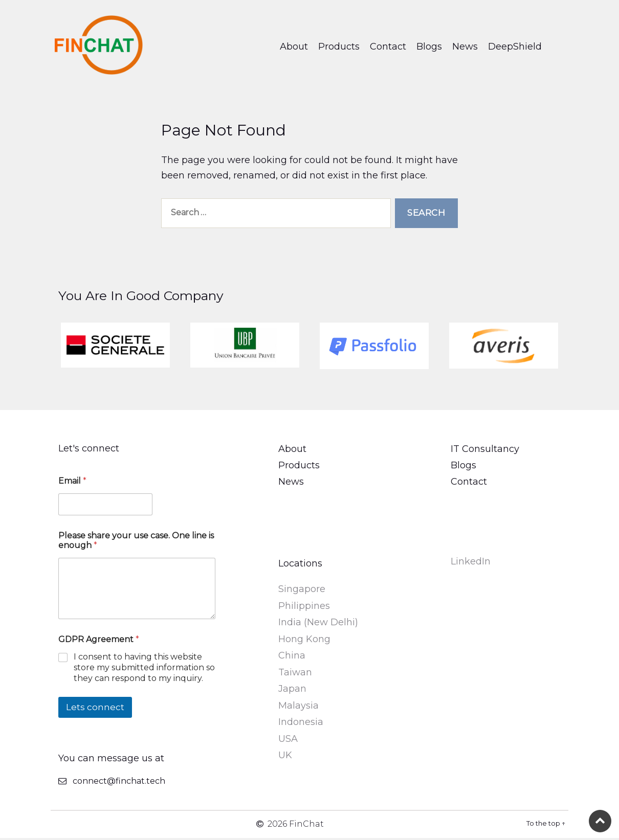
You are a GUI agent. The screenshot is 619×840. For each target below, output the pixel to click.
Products (339, 48)
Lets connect (95, 709)
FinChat (306, 826)
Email (72, 483)
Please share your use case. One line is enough (136, 542)
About (294, 48)
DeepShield (515, 48)
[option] (115, 348)
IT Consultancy (485, 451)
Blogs (429, 48)
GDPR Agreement (99, 642)
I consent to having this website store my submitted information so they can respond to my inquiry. (144, 670)
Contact (388, 48)
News (465, 48)
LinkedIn (471, 563)
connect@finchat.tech (119, 783)
